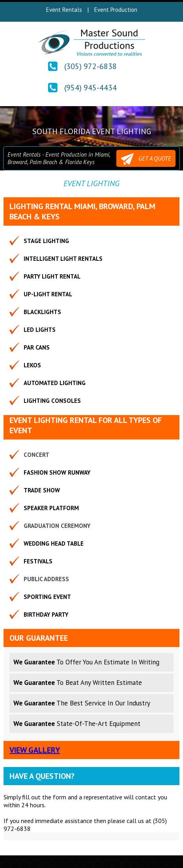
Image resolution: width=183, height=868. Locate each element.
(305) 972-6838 (91, 66)
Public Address (46, 579)
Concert (36, 455)
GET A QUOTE (146, 159)
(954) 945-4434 (91, 88)
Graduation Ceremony (57, 526)
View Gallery (35, 750)
